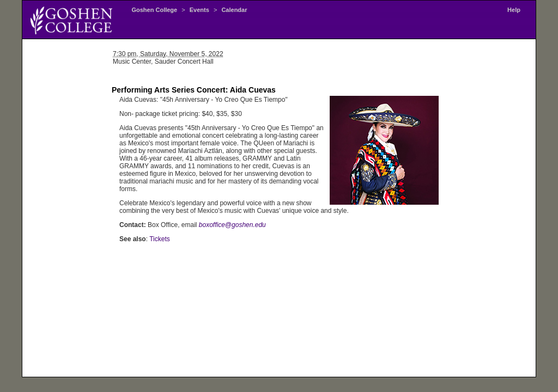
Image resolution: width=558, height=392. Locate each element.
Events (199, 10)
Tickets (160, 239)
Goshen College (154, 10)
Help (514, 10)
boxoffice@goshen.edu (232, 225)
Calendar (234, 10)
